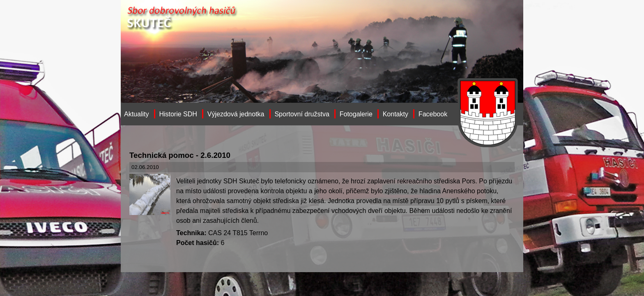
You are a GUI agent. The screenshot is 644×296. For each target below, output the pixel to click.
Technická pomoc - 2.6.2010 (180, 155)
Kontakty (396, 114)
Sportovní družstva (302, 114)
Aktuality (136, 114)
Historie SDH (178, 114)
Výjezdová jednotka (236, 114)
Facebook (433, 114)
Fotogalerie (356, 114)
